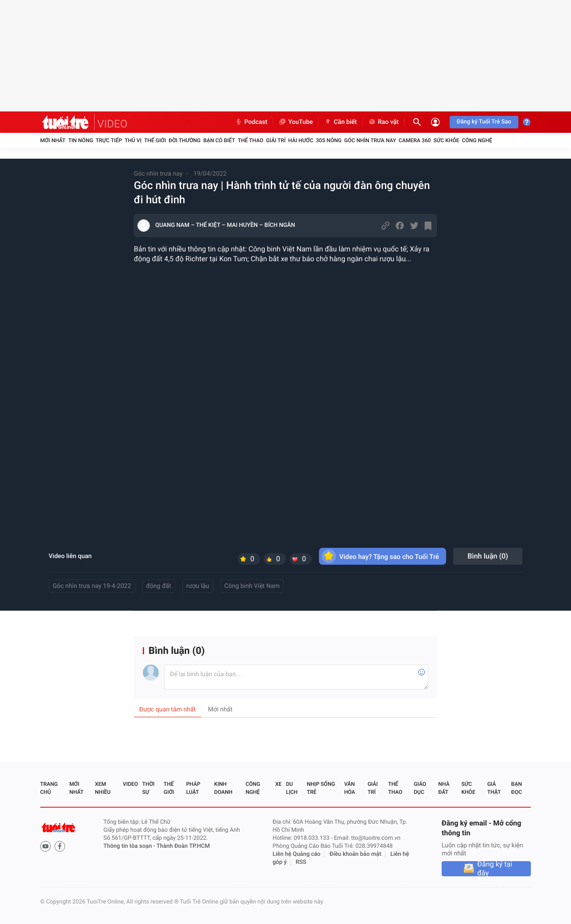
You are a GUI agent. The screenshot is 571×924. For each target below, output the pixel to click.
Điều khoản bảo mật (356, 854)
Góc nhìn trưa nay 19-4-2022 (92, 586)
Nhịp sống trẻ (321, 788)
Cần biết (340, 122)
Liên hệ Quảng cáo (297, 854)
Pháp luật (193, 788)
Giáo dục (420, 788)
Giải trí (276, 140)
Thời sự (149, 788)
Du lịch (292, 788)
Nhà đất (444, 788)
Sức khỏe (447, 140)
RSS (301, 862)
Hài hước (301, 140)
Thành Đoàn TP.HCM (183, 846)
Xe (278, 784)
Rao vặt (383, 122)
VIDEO (112, 124)
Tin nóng (81, 140)
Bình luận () (488, 556)
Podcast (251, 122)
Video (130, 784)
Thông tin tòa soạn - (130, 846)
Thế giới (155, 140)
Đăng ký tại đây (495, 869)
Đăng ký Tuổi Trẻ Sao (484, 122)
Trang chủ (49, 788)
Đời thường (185, 140)
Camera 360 (415, 140)
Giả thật (494, 788)
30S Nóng (329, 140)
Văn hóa (350, 788)
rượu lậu (198, 586)
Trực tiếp (109, 140)
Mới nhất (53, 140)
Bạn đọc (517, 788)
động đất (159, 586)
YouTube (296, 122)
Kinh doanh (223, 788)
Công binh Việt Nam (252, 586)
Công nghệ (477, 140)
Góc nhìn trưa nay (370, 140)
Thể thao (250, 140)
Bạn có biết (219, 140)
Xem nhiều (103, 788)
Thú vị (133, 140)
